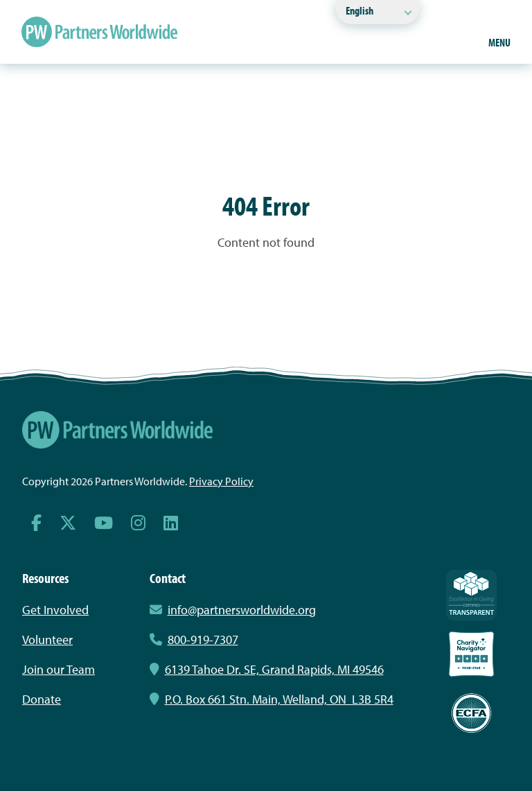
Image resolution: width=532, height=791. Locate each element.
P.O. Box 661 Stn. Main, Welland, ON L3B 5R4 (272, 699)
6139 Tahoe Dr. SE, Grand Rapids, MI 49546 (267, 669)
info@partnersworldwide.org (242, 610)
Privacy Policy (221, 481)
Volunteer (47, 640)
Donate (42, 699)
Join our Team (59, 669)
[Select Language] (378, 12)
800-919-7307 (194, 640)
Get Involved (55, 610)
